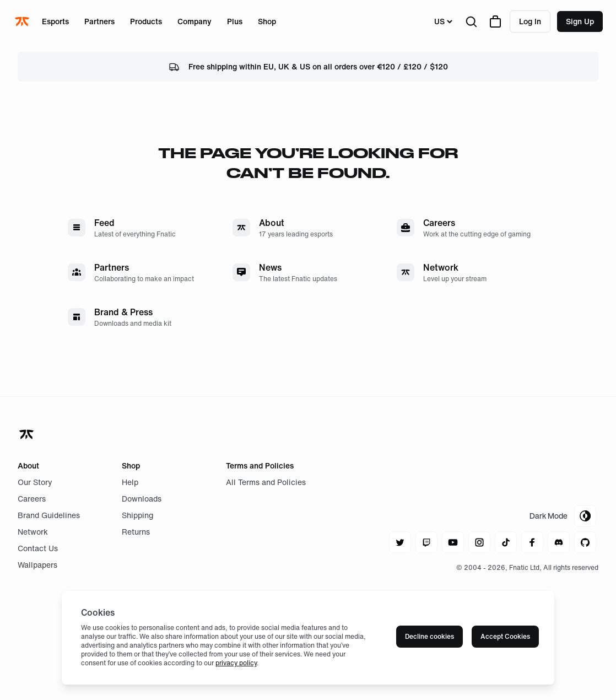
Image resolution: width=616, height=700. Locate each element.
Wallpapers (37, 565)
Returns (136, 532)
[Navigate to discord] (559, 542)
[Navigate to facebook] (532, 542)
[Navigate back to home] (28, 434)
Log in (530, 21)
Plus (235, 21)
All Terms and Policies (266, 482)
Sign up (580, 21)
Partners (99, 21)
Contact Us (38, 548)
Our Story (35, 482)
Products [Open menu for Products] (146, 21)
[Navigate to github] (585, 542)
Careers (32, 499)
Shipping (137, 515)
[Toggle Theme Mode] (563, 516)
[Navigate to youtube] (453, 542)
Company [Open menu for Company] (194, 21)
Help (130, 482)
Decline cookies (429, 636)
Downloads (142, 499)
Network (33, 532)
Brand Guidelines (49, 515)
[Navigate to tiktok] (506, 542)
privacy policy (236, 663)
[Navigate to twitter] (400, 542)
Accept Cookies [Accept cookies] (505, 636)
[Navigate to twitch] (426, 542)
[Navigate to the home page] (23, 21)
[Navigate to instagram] (479, 542)
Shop (267, 21)
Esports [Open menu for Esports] (55, 21)
